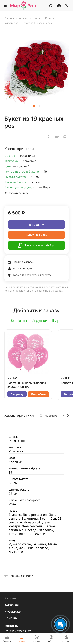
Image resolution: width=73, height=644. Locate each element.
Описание (48, 415)
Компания (11, 605)
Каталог (10, 598)
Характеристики (19, 415)
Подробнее (38, 394)
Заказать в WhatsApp (37, 245)
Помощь (11, 618)
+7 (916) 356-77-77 (18, 631)
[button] (34, 106)
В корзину (36, 225)
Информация (14, 611)
